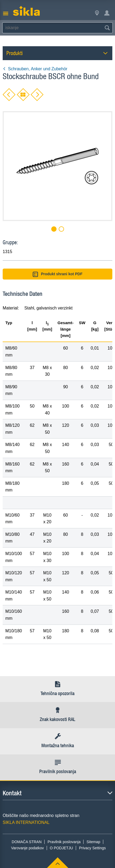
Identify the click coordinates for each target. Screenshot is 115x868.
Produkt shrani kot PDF (57, 274)
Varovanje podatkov (28, 848)
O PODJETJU (62, 848)
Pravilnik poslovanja (64, 842)
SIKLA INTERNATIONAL (26, 822)
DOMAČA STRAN (27, 842)
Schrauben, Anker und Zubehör (35, 69)
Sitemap (93, 842)
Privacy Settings (92, 848)
